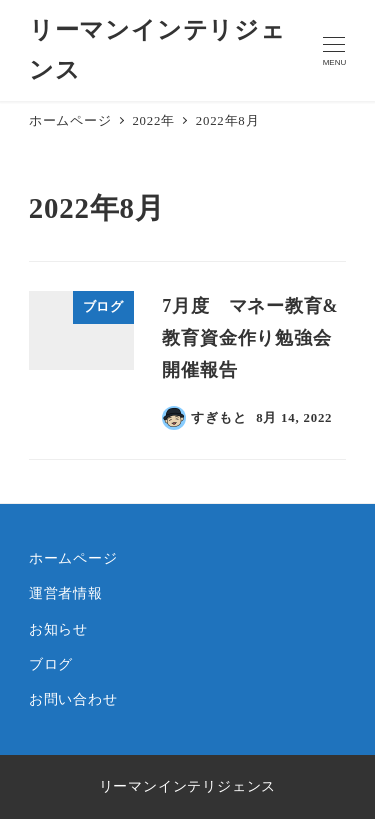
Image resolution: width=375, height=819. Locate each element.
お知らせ (58, 629)
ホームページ (73, 558)
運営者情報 (66, 593)
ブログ (51, 664)
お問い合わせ (73, 699)
